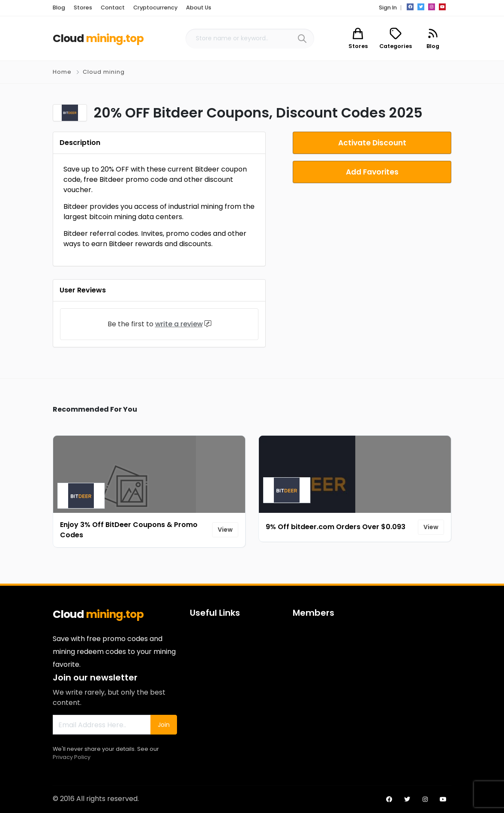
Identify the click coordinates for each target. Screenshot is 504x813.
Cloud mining (104, 72)
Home (62, 72)
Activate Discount (372, 143)
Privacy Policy (72, 757)
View (225, 530)
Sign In (388, 8)
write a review (179, 324)
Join (164, 725)
